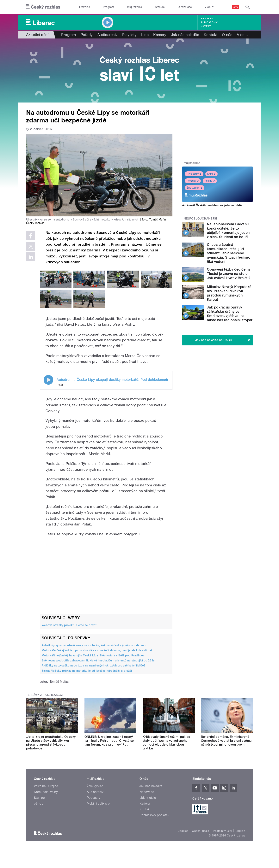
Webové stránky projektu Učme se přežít (69, 625)
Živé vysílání (195, 188)
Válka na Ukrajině (46, 786)
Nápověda (147, 792)
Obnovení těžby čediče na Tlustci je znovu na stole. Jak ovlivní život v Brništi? (229, 274)
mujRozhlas (135, 7)
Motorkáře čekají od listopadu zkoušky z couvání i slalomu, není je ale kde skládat (97, 650)
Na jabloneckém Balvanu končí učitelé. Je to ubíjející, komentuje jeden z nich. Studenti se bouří (228, 230)
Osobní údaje (201, 831)
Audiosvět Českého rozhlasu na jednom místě (212, 205)
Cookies (183, 831)
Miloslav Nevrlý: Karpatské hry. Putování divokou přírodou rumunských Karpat (229, 293)
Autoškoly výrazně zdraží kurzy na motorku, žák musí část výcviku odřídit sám (94, 645)
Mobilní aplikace (98, 803)
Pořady (87, 35)
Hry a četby (194, 174)
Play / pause (48, 380)
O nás (227, 35)
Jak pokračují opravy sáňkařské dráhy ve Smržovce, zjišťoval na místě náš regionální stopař (230, 314)
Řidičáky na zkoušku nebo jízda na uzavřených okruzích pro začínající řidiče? (93, 666)
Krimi (211, 174)
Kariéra (145, 803)
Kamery (206, 26)
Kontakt (211, 35)
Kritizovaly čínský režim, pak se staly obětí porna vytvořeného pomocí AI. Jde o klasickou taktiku (166, 743)
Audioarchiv (209, 22)
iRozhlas (85, 7)
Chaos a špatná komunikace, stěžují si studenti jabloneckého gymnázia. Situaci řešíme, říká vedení (228, 253)
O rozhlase (185, 7)
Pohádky (193, 181)
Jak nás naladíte (185, 35)
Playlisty (129, 35)
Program (108, 7)
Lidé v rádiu (148, 798)
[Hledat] (248, 7)
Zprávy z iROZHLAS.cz (45, 695)
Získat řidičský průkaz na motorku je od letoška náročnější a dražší (87, 671)
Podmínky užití (222, 831)
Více (242, 35)
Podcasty (94, 798)
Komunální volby (46, 792)
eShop (39, 803)
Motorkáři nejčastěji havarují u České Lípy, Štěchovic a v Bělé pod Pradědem (93, 655)
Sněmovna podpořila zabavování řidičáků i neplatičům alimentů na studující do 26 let (99, 660)
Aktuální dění (37, 35)
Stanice (160, 7)
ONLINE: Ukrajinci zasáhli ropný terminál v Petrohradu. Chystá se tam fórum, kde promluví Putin (109, 741)
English (240, 831)
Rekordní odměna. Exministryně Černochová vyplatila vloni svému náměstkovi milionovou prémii (226, 741)
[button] (166, 380)
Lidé (145, 35)
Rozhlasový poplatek (154, 815)
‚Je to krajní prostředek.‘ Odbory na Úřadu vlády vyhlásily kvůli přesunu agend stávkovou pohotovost (51, 743)
